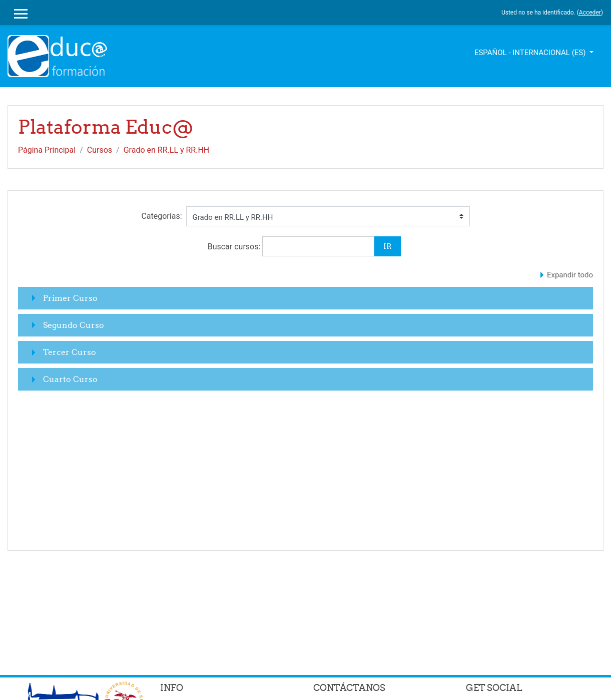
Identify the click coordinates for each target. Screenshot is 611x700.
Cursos (100, 150)
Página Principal (47, 150)
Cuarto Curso (70, 379)
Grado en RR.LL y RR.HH (167, 150)
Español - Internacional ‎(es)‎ (531, 53)
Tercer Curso (70, 352)
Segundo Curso (74, 325)
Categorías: (161, 216)
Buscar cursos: (235, 247)
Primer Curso (70, 298)
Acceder (590, 13)
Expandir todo (570, 275)
